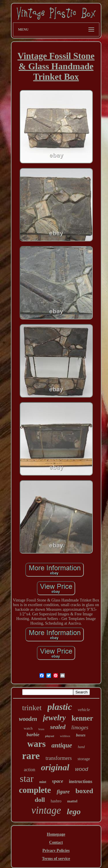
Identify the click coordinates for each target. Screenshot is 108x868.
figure (63, 792)
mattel (72, 801)
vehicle (84, 710)
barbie (33, 735)
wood (82, 769)
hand (81, 747)
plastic (60, 707)
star (27, 779)
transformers (59, 758)
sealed (58, 727)
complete (35, 790)
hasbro (56, 801)
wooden (28, 719)
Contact (56, 842)
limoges (80, 727)
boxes (81, 735)
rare (31, 756)
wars (37, 744)
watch (28, 728)
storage (84, 759)
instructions (80, 781)
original (55, 767)
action (30, 770)
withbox (65, 736)
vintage (46, 810)
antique (62, 745)
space (58, 781)
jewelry (54, 718)
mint (43, 782)
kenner (82, 718)
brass (41, 729)
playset (50, 736)
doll (40, 800)
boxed (84, 791)
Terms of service (56, 859)
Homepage (56, 834)
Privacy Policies (56, 851)
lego (74, 811)
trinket (32, 708)
